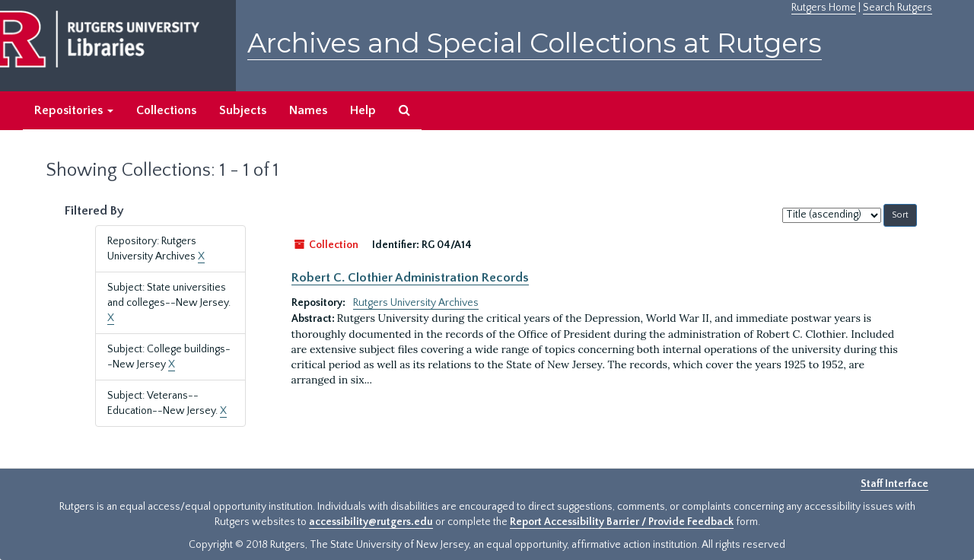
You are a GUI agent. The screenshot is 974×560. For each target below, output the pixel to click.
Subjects (243, 110)
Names (308, 110)
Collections (166, 110)
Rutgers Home (824, 8)
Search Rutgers (898, 8)
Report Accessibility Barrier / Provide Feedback (622, 522)
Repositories (74, 110)
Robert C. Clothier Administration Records (410, 278)
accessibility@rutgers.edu (371, 522)
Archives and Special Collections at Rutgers (535, 43)
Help (363, 110)
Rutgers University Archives (416, 303)
